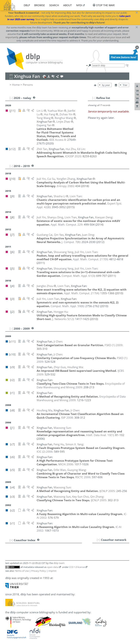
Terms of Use (22, 571)
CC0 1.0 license (77, 567)
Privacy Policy (39, 571)
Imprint (52, 571)
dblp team (59, 563)
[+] (99, 540)
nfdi (79, 5)
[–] (94, 98)
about (68, 5)
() (65, 186)
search (54, 5)
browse (40, 5)
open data (53, 567)
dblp (27, 5)
